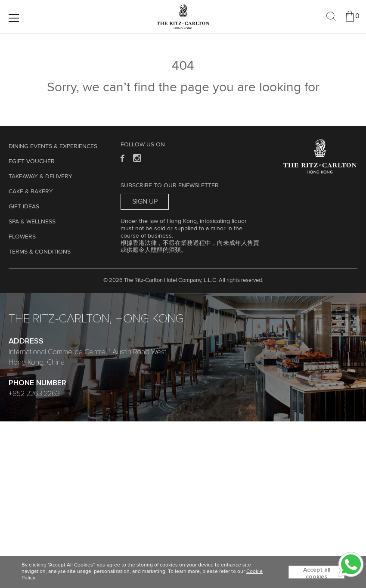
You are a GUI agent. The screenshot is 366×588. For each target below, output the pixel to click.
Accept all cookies (317, 573)
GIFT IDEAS (24, 207)
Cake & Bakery (31, 192)
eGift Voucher (32, 161)
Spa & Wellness (32, 222)
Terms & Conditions (40, 252)
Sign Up (145, 201)
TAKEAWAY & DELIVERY (40, 176)
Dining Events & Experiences (53, 146)
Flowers (22, 237)
